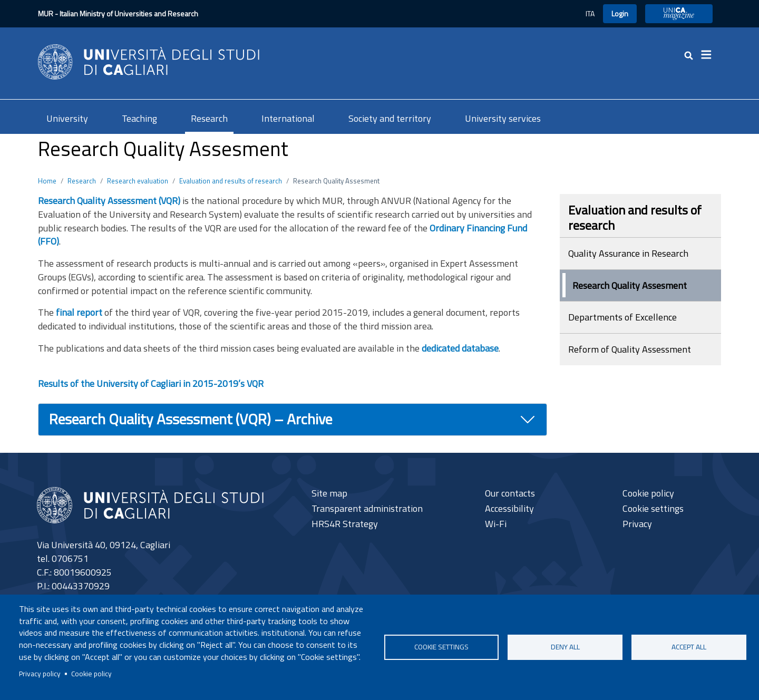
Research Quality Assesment (630, 285)
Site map (329, 493)
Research (209, 118)
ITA (590, 13)
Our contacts (510, 493)
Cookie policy (91, 674)
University (67, 118)
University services (503, 118)
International (288, 118)
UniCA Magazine (679, 13)
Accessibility (509, 508)
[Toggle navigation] (709, 55)
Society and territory (390, 118)
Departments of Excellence (622, 317)
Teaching (139, 118)
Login (620, 13)
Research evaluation (138, 181)
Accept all (689, 647)
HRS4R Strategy (345, 524)
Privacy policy (40, 674)
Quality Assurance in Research (628, 253)
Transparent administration (367, 508)
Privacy (637, 524)
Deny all (565, 647)
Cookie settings (441, 647)
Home (47, 181)
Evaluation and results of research (231, 181)
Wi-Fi (496, 524)
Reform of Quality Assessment (630, 349)
